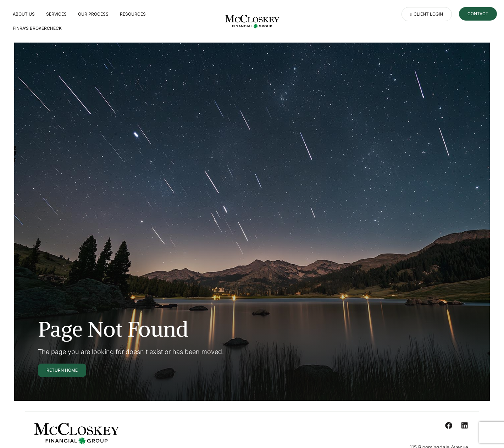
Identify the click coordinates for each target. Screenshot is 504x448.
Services (56, 14)
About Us (24, 14)
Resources (133, 14)
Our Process (93, 14)
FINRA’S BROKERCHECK (37, 28)
